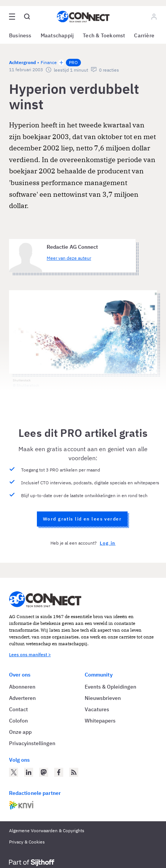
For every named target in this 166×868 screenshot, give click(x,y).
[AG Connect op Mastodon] (44, 772)
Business (20, 35)
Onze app (20, 732)
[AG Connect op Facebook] (59, 772)
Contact (18, 709)
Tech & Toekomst (104, 35)
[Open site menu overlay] (12, 17)
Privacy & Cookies (27, 842)
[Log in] (154, 17)
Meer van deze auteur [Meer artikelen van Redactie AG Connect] (69, 258)
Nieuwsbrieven (103, 698)
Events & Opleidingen (110, 687)
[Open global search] (27, 17)
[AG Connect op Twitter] (14, 772)
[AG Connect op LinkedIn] (29, 772)
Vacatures (97, 709)
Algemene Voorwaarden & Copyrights (47, 830)
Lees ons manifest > (30, 654)
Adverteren (22, 698)
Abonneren (22, 687)
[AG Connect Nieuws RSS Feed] (74, 772)
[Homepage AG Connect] (83, 17)
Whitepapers (100, 721)
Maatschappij (57, 35)
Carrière (144, 35)
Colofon (18, 721)
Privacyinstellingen (32, 743)
